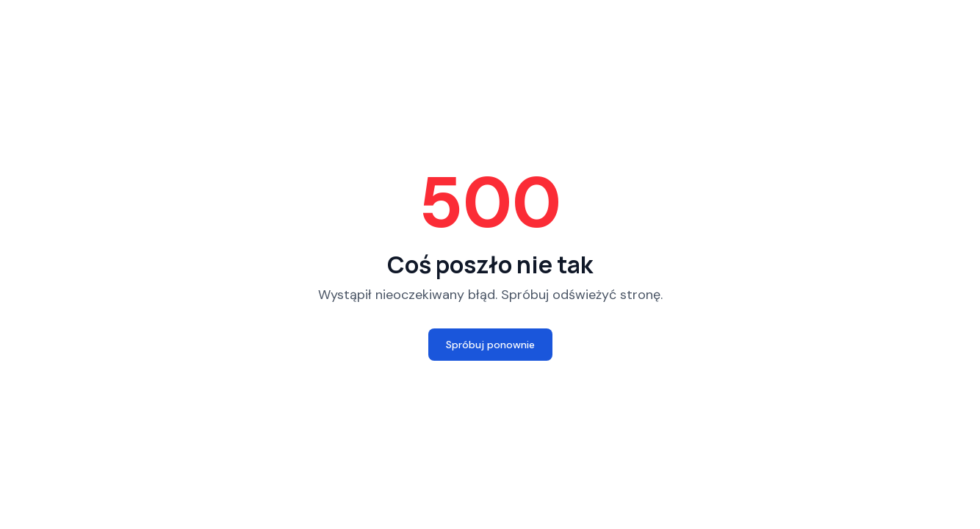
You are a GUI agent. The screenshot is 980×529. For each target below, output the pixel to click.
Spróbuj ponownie (490, 345)
